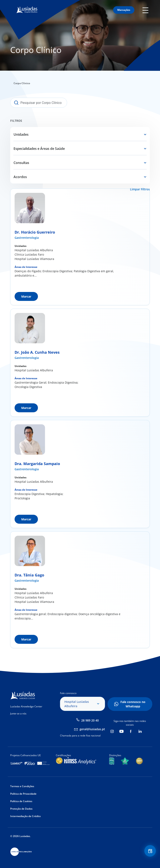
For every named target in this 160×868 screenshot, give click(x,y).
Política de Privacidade (23, 794)
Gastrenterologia (27, 238)
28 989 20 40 (90, 720)
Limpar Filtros (140, 189)
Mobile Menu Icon (146, 10)
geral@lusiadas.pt (92, 729)
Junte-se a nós (18, 713)
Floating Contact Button (150, 851)
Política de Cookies (21, 801)
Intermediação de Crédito (25, 816)
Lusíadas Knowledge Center (26, 706)
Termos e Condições (22, 786)
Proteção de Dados (21, 809)
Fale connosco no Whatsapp (133, 704)
